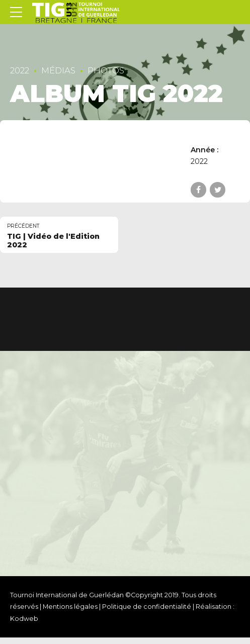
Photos (106, 70)
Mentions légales (70, 607)
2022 (20, 70)
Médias (58, 70)
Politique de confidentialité (147, 607)
